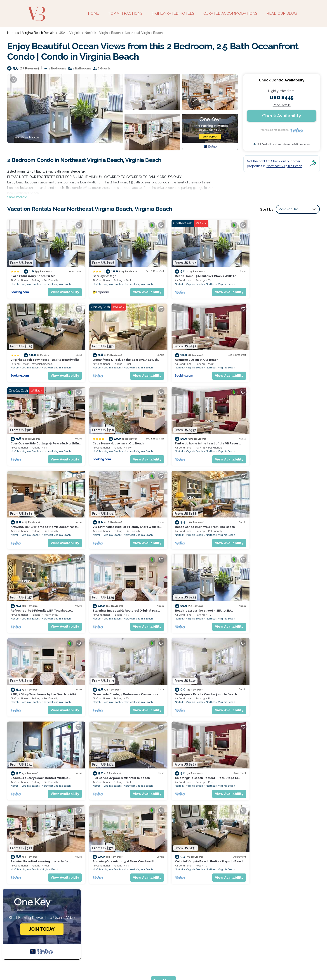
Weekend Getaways (110, 966)
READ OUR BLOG (282, 13)
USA (62, 33)
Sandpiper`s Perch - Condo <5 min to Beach (121, 602)
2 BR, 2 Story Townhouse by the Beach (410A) (281, 520)
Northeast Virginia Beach (141, 33)
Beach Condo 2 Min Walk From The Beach (278, 438)
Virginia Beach (129, 692)
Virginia (75, 33)
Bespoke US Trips (75, 966)
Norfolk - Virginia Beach (102, 33)
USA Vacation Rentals (29, 854)
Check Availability (282, 116)
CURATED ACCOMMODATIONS (231, 13)
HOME (94, 13)
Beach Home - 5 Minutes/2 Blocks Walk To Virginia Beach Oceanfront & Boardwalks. (232, 861)
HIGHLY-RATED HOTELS (173, 13)
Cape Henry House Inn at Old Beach (274, 356)
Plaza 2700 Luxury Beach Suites (33, 274)
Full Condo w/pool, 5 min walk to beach (277, 602)
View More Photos (26, 137)
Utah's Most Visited (146, 966)
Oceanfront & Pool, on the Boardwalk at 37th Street (207, 876)
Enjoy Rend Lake (253, 966)
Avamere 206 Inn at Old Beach (111, 356)
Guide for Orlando (180, 966)
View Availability (62, 290)
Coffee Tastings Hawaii (217, 966)
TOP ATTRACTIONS (126, 13)
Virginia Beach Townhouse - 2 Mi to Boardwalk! (282, 274)
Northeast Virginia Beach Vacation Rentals (44, 847)
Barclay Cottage (102, 274)
